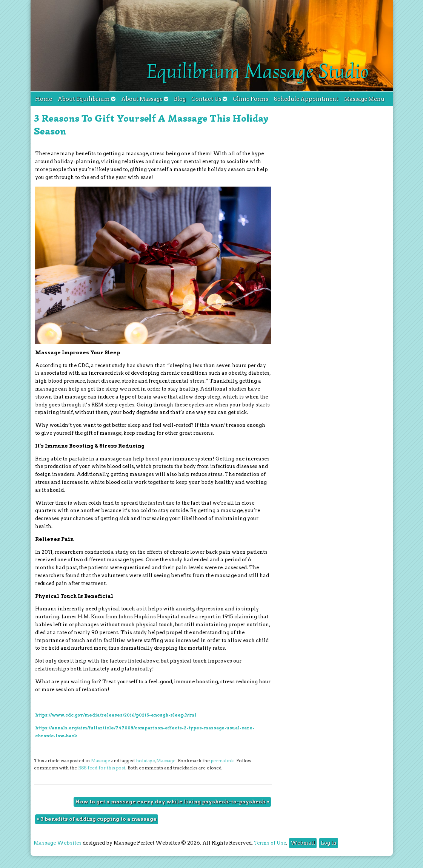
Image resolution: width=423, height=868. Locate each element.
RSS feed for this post (102, 768)
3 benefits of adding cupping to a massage (97, 819)
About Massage (145, 99)
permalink (222, 761)
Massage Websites (58, 843)
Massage (101, 761)
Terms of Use (270, 843)
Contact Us (209, 99)
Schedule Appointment (306, 99)
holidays (145, 761)
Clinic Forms (251, 99)
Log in (329, 843)
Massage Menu (364, 99)
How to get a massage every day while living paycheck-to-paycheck (172, 802)
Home (44, 99)
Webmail (303, 843)
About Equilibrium (87, 99)
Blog (180, 99)
